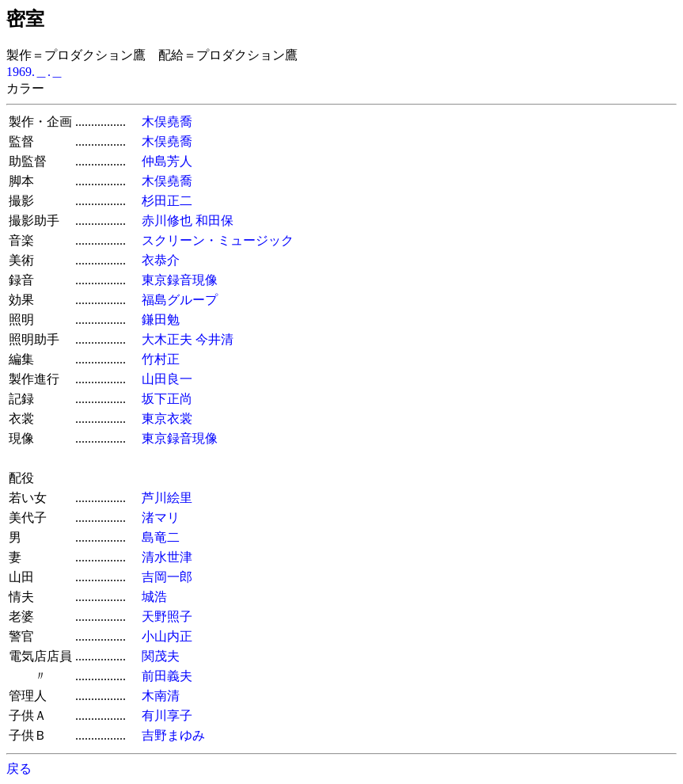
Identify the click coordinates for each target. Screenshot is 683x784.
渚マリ (161, 518)
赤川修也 (167, 221)
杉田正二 (167, 201)
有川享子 (167, 715)
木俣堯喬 (167, 122)
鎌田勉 (161, 320)
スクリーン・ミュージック (218, 240)
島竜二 (161, 537)
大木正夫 (167, 339)
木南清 (161, 696)
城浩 (154, 597)
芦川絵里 (167, 498)
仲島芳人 (167, 161)
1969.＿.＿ (35, 72)
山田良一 (167, 379)
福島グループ (180, 300)
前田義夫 (167, 676)
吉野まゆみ (173, 735)
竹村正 (161, 359)
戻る (19, 769)
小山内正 (167, 636)
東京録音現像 (180, 280)
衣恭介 (161, 260)
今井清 (214, 339)
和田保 (214, 221)
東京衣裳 (167, 419)
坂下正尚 (167, 399)
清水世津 (167, 557)
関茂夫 (161, 656)
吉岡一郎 (167, 577)
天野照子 (167, 617)
